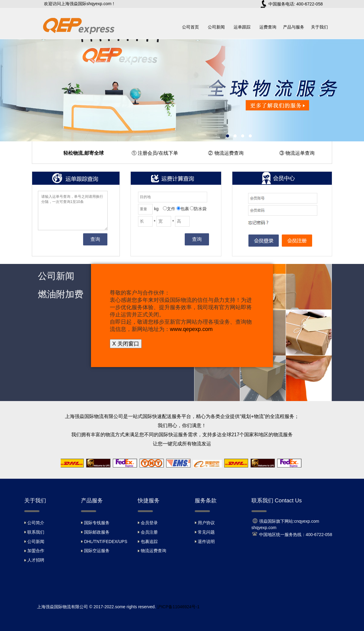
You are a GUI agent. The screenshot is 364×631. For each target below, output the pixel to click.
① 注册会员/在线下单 (155, 153)
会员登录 (149, 523)
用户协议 (206, 523)
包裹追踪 (149, 542)
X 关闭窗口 (126, 344)
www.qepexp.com (191, 329)
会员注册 (149, 532)
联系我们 (36, 532)
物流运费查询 (153, 551)
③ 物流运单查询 (297, 153)
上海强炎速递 (182, 90)
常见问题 (206, 532)
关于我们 (319, 27)
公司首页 (190, 27)
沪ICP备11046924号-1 (178, 607)
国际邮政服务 (97, 532)
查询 (95, 239)
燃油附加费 (61, 294)
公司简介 (36, 523)
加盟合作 (36, 551)
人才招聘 (36, 560)
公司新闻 (216, 27)
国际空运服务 (97, 551)
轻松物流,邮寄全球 (83, 153)
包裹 (183, 209)
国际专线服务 (97, 523)
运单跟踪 (242, 27)
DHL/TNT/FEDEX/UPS (106, 542)
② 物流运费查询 (226, 153)
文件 (169, 209)
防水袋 (198, 209)
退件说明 (206, 542)
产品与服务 (294, 27)
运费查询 (268, 27)
